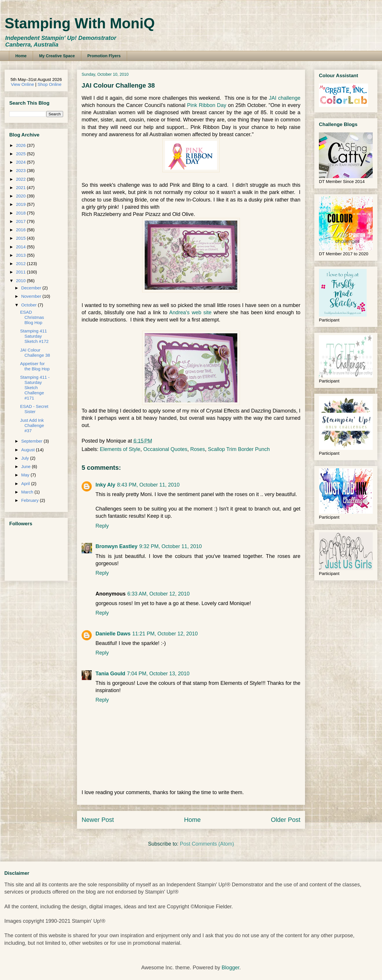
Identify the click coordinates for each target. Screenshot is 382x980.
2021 (21, 187)
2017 (21, 221)
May (26, 475)
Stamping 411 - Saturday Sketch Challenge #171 (35, 388)
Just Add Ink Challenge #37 (32, 425)
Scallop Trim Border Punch (239, 449)
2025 (21, 154)
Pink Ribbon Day (207, 105)
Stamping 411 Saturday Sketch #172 (34, 336)
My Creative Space (57, 56)
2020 (21, 196)
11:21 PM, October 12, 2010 (165, 634)
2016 (21, 230)
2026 (21, 145)
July (26, 458)
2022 (21, 179)
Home (21, 56)
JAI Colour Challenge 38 (35, 353)
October (30, 305)
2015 (21, 238)
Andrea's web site (190, 313)
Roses (198, 449)
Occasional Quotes (165, 449)
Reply (102, 526)
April (26, 483)
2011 (21, 272)
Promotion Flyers (104, 56)
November (32, 296)
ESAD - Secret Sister (34, 409)
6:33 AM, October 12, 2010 (158, 594)
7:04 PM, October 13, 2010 (158, 674)
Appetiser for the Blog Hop (35, 366)
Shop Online (50, 84)
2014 (21, 247)
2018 (21, 213)
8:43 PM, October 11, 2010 (148, 485)
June (26, 466)
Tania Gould (110, 674)
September (32, 441)
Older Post (286, 820)
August (29, 450)
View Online (23, 84)
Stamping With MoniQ (80, 23)
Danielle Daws (113, 634)
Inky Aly (105, 485)
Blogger (231, 968)
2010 (21, 281)
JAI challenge (284, 98)
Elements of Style (120, 449)
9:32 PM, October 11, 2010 (170, 546)
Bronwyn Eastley (116, 546)
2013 (21, 255)
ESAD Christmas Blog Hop (32, 317)
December (32, 288)
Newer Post (98, 820)
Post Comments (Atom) (207, 844)
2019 (21, 204)
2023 (21, 170)
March (28, 492)
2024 (21, 162)
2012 (21, 264)
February (30, 500)
